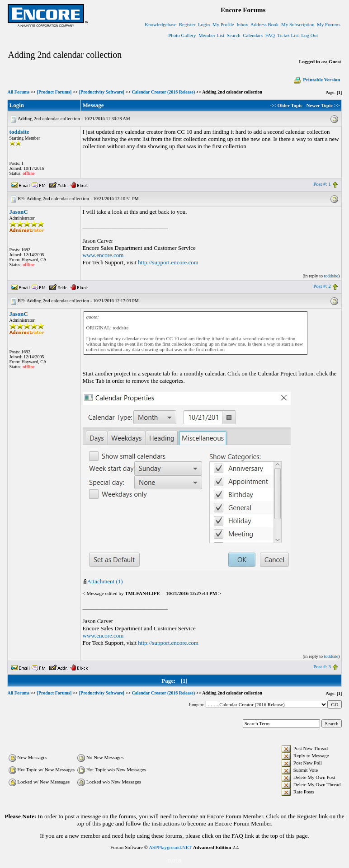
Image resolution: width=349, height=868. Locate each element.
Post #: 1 (322, 184)
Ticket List (288, 35)
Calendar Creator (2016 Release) (164, 92)
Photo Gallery (182, 35)
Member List (211, 35)
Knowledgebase (160, 24)
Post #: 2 (322, 286)
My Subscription (298, 24)
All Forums (19, 92)
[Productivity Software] (102, 92)
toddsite (19, 132)
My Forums (329, 24)
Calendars (253, 35)
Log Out (309, 35)
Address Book (265, 24)
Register (187, 24)
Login (204, 24)
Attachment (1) (105, 581)
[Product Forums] (54, 92)
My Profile (223, 24)
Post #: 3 (322, 666)
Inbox (242, 24)
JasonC (19, 212)
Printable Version (316, 80)
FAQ (270, 35)
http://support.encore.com (168, 262)
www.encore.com (103, 255)
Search (234, 35)
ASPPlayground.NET (170, 847)
